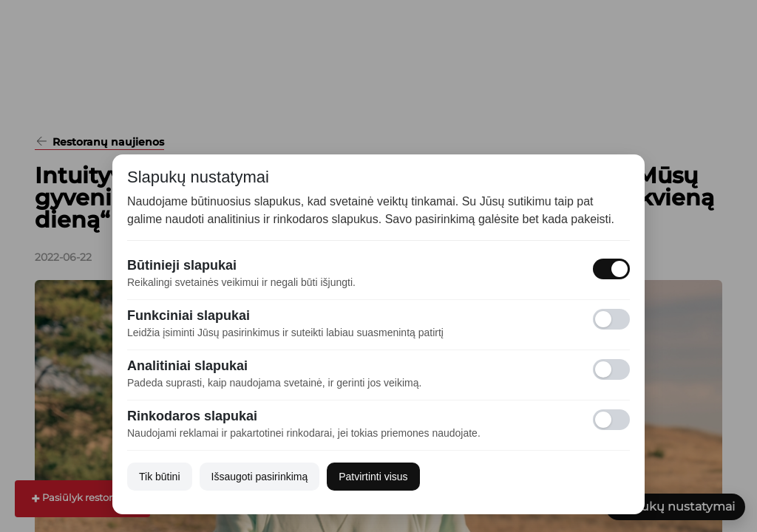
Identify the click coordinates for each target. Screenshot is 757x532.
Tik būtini (160, 477)
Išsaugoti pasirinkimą (260, 477)
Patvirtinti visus (373, 477)
